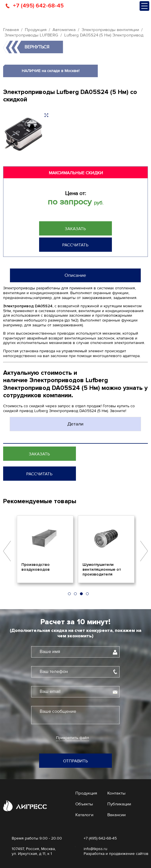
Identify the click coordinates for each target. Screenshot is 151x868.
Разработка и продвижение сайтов (116, 854)
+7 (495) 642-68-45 (38, 6)
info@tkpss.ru (95, 849)
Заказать (75, 229)
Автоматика (64, 30)
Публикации (119, 804)
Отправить (75, 761)
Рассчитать (75, 245)
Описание (75, 275)
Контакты (116, 793)
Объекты (84, 804)
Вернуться (37, 47)
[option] (45, 549)
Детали (75, 424)
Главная (11, 30)
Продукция (36, 30)
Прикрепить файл (73, 738)
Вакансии (116, 815)
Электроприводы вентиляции (110, 30)
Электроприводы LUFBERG (31, 35)
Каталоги (84, 815)
